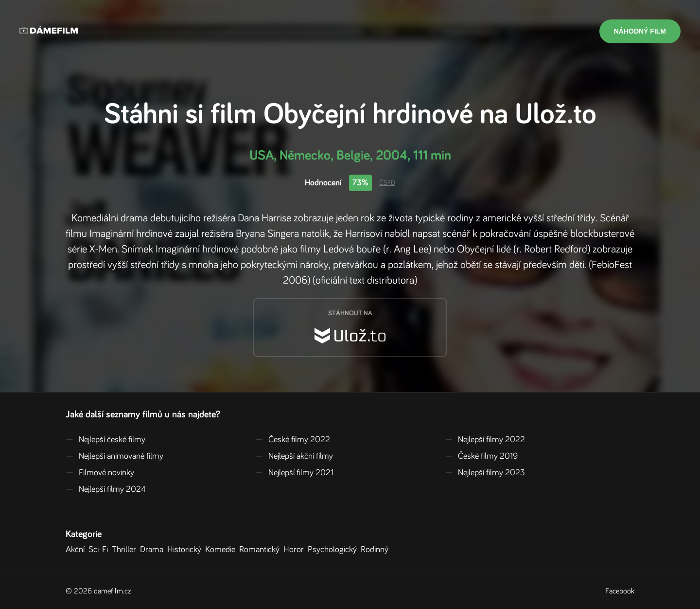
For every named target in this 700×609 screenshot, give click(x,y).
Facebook (620, 591)
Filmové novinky (100, 473)
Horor (296, 550)
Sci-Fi (100, 550)
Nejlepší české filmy (105, 440)
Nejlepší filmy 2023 (485, 473)
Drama (154, 550)
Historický (186, 550)
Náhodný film (640, 31)
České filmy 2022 (293, 440)
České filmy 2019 (481, 456)
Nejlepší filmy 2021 (294, 473)
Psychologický (334, 550)
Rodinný (376, 550)
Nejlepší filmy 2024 (106, 489)
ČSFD (387, 183)
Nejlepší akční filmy (294, 456)
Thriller (126, 550)
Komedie (222, 550)
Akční (77, 550)
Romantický (261, 550)
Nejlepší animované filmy (114, 456)
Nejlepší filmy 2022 (485, 440)
